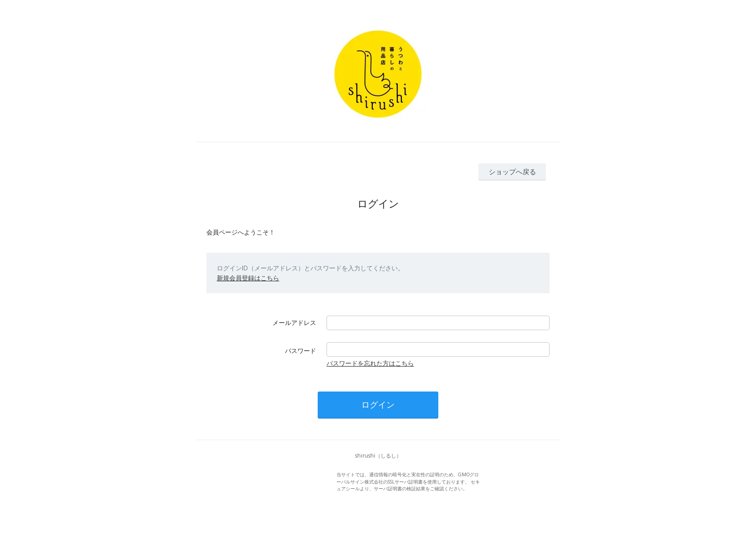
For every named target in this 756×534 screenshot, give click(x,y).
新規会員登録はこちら (248, 278)
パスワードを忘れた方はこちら (370, 363)
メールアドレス (294, 323)
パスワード (301, 351)
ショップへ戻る (512, 172)
